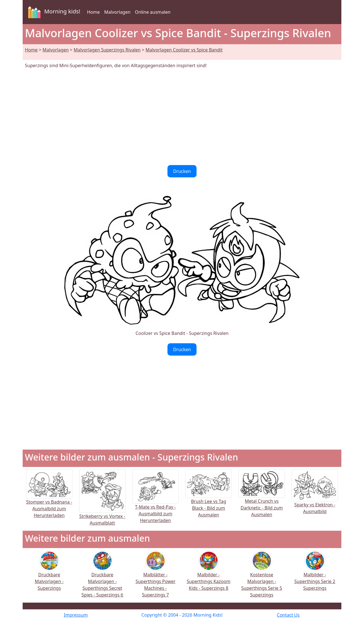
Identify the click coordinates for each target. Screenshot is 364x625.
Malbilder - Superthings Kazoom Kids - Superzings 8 (209, 574)
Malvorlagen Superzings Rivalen (107, 50)
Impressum (76, 615)
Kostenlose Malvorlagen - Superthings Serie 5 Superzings (262, 578)
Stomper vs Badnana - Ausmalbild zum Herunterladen (49, 499)
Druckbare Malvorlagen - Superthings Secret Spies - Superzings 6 (102, 578)
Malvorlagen (117, 12)
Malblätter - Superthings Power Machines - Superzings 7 (156, 578)
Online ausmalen (153, 12)
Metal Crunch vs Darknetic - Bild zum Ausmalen (262, 499)
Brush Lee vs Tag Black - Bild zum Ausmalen (209, 499)
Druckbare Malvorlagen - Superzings (49, 574)
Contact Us (288, 615)
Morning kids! (53, 12)
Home (93, 12)
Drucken (182, 171)
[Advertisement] (182, 117)
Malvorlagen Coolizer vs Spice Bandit (184, 50)
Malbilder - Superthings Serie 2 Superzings (315, 574)
